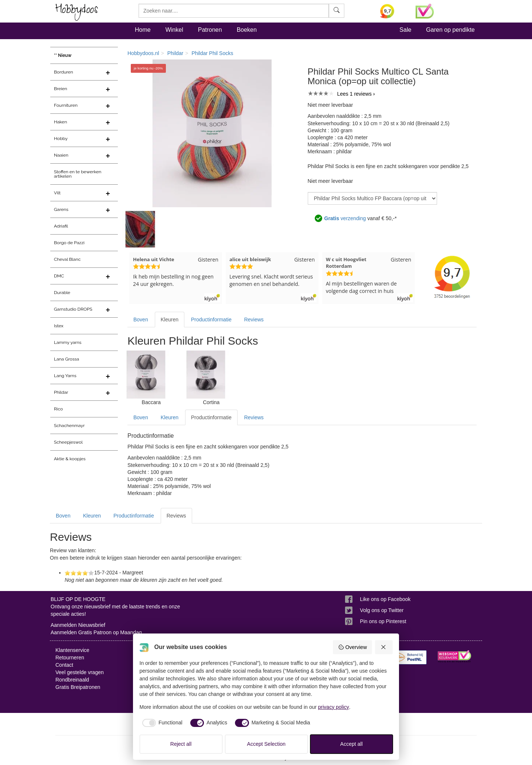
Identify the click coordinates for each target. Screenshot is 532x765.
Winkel (174, 30)
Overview (352, 647)
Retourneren (70, 658)
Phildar (61, 392)
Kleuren (170, 320)
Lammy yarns (68, 342)
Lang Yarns (65, 376)
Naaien (61, 155)
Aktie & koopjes (70, 459)
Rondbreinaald (72, 680)
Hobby (61, 139)
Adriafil (61, 226)
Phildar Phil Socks (212, 53)
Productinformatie (211, 320)
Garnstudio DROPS (73, 309)
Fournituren (66, 105)
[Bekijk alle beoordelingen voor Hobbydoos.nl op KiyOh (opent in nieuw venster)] (392, 11)
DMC (59, 276)
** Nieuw (63, 55)
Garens (61, 209)
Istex (59, 326)
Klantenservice (72, 650)
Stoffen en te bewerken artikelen (78, 174)
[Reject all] (384, 647)
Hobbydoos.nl (143, 53)
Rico (58, 409)
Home (143, 30)
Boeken (247, 30)
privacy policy (334, 707)
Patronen (210, 30)
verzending (345, 218)
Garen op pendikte (450, 30)
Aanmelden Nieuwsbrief (78, 625)
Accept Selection (266, 744)
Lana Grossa (66, 359)
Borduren (64, 72)
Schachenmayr (69, 426)
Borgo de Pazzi (69, 243)
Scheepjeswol (68, 442)
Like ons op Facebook (385, 599)
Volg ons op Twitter (382, 610)
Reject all (181, 744)
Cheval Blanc (67, 259)
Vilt (57, 193)
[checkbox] (161, 723)
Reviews (254, 320)
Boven (141, 320)
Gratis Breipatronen (78, 687)
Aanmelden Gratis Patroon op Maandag (96, 632)
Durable (62, 293)
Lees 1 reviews (354, 94)
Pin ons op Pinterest (383, 621)
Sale (405, 30)
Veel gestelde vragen (80, 672)
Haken (60, 122)
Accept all (352, 744)
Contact (64, 665)
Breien (61, 89)
